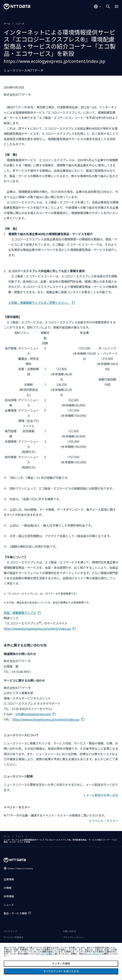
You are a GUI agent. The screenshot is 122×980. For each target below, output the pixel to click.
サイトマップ (10, 931)
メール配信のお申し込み (102, 795)
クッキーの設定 (61, 964)
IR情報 (8, 888)
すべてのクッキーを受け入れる (61, 971)
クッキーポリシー (93, 954)
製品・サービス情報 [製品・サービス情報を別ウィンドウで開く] (15, 913)
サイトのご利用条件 (14, 937)
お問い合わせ (70, 931)
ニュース (20, 24)
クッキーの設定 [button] (45, 954)
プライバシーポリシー (74, 937)
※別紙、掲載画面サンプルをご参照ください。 (39, 303)
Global (20, 868)
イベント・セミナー (105, 821)
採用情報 (9, 896)
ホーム (7, 24)
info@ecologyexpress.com (33, 714)
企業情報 (9, 879)
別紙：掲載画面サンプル (20, 613)
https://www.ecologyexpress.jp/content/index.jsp (37, 629)
